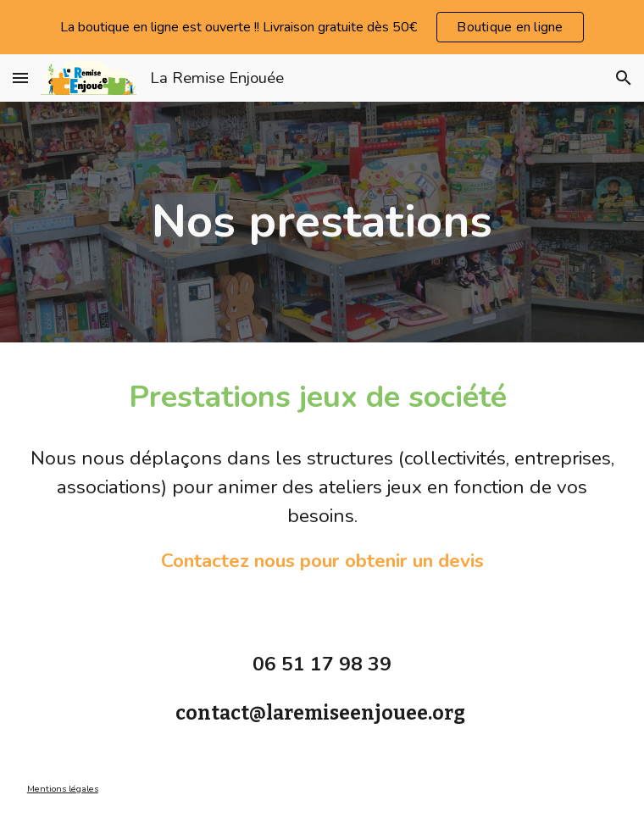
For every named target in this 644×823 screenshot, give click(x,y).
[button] (20, 78)
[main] (322, 222)
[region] (322, 27)
